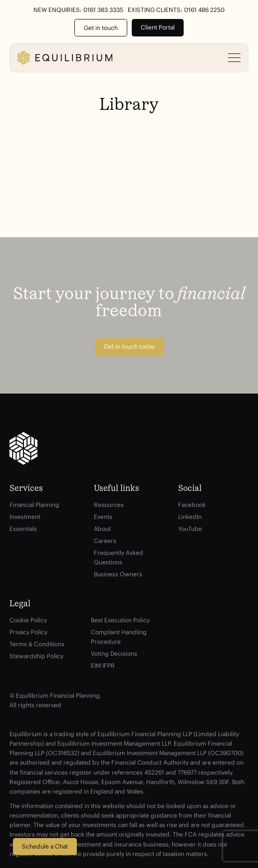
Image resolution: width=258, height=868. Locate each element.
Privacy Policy (28, 632)
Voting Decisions (114, 653)
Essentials (23, 529)
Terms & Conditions (37, 644)
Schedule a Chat (45, 846)
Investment (25, 517)
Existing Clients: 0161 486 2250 (176, 10)
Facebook (192, 505)
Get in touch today (129, 346)
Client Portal (158, 27)
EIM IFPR (103, 665)
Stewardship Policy (36, 656)
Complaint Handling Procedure (119, 637)
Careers (105, 541)
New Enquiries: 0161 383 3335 (78, 10)
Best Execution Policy (120, 620)
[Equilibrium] (65, 58)
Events (103, 517)
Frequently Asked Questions (119, 557)
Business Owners (118, 574)
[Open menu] (235, 58)
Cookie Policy (28, 620)
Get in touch (101, 28)
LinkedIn (190, 517)
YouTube (190, 529)
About (102, 529)
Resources (109, 505)
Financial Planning (34, 505)
